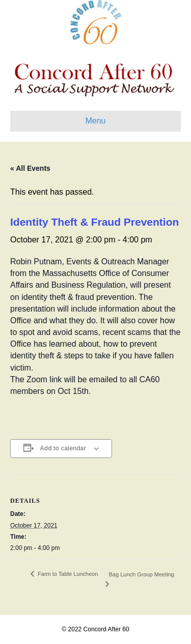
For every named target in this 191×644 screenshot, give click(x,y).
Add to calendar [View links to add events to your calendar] (63, 448)
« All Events (30, 168)
